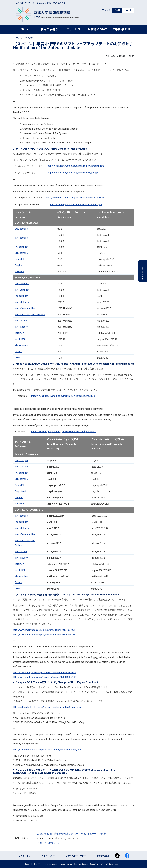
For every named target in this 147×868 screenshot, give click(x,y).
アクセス (106, 10)
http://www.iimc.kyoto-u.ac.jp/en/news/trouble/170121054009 (45, 673)
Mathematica (21, 345)
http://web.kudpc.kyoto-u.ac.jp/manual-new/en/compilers (75, 198)
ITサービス (73, 29)
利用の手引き (49, 29)
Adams (18, 352)
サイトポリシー (48, 856)
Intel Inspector (22, 327)
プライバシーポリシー (76, 856)
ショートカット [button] (142, 271)
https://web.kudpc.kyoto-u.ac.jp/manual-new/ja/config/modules (63, 396)
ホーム (25, 29)
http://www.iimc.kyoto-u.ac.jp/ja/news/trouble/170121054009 (44, 630)
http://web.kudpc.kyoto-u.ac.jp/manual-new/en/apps (76, 205)
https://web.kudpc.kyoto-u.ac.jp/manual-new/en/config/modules (64, 432)
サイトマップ (25, 856)
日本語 (117, 10)
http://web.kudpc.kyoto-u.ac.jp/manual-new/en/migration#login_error (48, 750)
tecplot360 (20, 339)
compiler (21, 247)
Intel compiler (22, 238)
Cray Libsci (20, 491)
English (128, 10)
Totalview (19, 271)
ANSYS (18, 358)
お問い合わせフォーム (49, 843)
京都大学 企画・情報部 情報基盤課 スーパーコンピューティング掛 (71, 834)
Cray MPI (19, 259)
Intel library (23, 302)
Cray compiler (22, 229)
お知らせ (28, 38)
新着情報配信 (103, 856)
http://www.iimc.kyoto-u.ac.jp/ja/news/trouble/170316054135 (44, 635)
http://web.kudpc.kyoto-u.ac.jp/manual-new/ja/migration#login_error (47, 707)
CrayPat (19, 265)
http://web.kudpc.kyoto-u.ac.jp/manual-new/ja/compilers (76, 166)
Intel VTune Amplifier (25, 308)
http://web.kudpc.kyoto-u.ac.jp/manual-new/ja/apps (73, 173)
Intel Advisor (21, 321)
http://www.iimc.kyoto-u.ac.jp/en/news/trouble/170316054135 (45, 677)
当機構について (98, 29)
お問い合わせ (122, 29)
